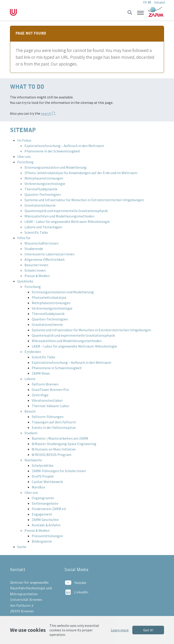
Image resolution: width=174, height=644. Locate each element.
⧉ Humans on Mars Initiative (54, 449)
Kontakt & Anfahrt (46, 525)
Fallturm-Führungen (48, 417)
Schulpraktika (42, 465)
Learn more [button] (120, 630)
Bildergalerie (42, 541)
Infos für (24, 238)
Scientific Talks (36, 232)
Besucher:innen (36, 265)
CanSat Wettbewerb (47, 482)
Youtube (80, 583)
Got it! (148, 630)
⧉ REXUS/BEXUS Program (52, 455)
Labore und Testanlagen (43, 227)
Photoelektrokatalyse (49, 297)
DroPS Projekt (43, 476)
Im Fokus (24, 140)
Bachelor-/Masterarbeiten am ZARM (60, 438)
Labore (30, 379)
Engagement (42, 514)
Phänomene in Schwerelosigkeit (57, 368)
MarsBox (38, 487)
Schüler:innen (35, 270)
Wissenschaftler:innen (41, 243)
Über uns (24, 156)
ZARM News (41, 373)
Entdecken (33, 352)
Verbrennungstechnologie (45, 184)
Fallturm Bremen (45, 384)
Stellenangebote (45, 503)
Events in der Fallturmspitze (54, 427)
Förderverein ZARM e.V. (49, 509)
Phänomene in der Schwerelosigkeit (52, 151)
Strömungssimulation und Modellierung (56, 167)
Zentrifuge (40, 395)
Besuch (30, 411)
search (46, 113)
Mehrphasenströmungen (44, 178)
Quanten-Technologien (43, 194)
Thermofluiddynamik (41, 189)
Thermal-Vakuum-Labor (51, 406)
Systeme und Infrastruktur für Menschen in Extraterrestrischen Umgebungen (84, 200)
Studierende (34, 249)
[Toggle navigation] (140, 13)
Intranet (160, 3)
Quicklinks (25, 281)
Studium (31, 433)
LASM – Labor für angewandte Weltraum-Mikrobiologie (67, 222)
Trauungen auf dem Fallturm (54, 422)
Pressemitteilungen (47, 536)
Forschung (25, 162)
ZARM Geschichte (45, 520)
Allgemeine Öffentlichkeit (45, 259)
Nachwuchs (33, 460)
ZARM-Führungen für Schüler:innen (59, 471)
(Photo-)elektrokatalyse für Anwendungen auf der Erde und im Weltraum (81, 173)
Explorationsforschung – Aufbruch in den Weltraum (64, 146)
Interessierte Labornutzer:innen (50, 254)
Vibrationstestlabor (47, 400)
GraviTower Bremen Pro (50, 390)
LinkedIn (81, 592)
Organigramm (43, 498)
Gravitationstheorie (40, 205)
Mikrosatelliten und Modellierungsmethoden (59, 216)
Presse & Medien (37, 276)
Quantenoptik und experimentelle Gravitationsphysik (66, 211)
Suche (22, 547)
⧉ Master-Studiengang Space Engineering (64, 444)
